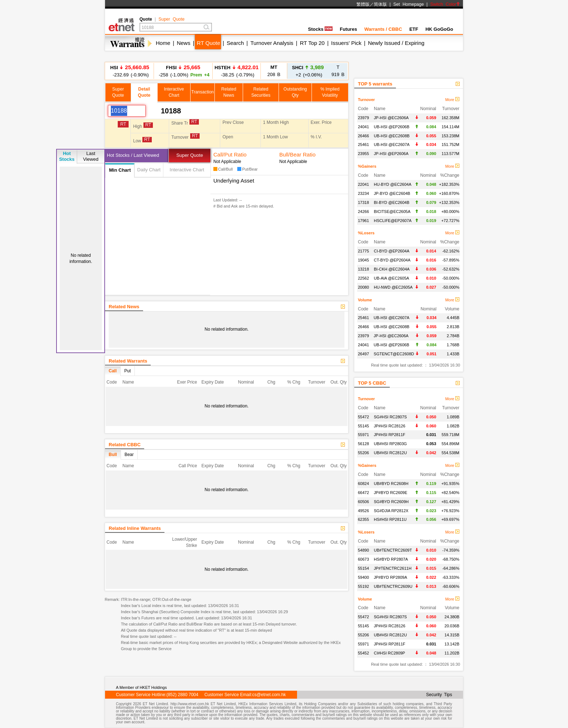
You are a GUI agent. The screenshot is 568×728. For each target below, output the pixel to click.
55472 (364, 417)
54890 (364, 550)
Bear (129, 455)
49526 (364, 511)
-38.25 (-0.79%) (237, 71)
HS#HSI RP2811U (390, 519)
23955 (364, 154)
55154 (364, 568)
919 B (338, 71)
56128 (364, 444)
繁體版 (363, 4)
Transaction (202, 92)
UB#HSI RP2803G (390, 444)
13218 (364, 269)
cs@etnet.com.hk (269, 695)
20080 (364, 287)
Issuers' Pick (346, 43)
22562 (364, 278)
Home (163, 43)
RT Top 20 (312, 43)
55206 (364, 453)
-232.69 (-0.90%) (130, 71)
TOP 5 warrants (375, 84)
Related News (124, 307)
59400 (364, 577)
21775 (364, 251)
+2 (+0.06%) (308, 71)
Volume (365, 300)
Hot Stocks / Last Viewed (133, 155)
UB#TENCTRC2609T (393, 550)
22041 (364, 184)
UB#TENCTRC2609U (393, 586)
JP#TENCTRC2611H (393, 568)
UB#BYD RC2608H (391, 484)
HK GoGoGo (439, 29)
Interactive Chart (187, 170)
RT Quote (208, 43)
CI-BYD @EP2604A (392, 251)
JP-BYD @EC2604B (392, 193)
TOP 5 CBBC (372, 383)
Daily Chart (149, 170)
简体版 (380, 4)
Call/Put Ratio (230, 154)
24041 (364, 127)
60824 (364, 484)
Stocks (320, 29)
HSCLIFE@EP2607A (393, 221)
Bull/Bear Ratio (297, 154)
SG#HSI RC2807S (390, 417)
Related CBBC (125, 445)
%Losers (366, 233)
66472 (364, 493)
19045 (364, 260)
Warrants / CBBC (383, 29)
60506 (364, 502)
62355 (364, 519)
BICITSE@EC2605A (392, 212)
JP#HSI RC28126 (390, 426)
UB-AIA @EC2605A (391, 278)
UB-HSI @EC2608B (392, 136)
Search (235, 43)
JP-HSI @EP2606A (391, 154)
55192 (364, 586)
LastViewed (91, 156)
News (184, 43)
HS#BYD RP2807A (391, 559)
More (452, 100)
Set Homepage (409, 4)
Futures (348, 29)
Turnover (366, 100)
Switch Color (445, 4)
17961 (364, 221)
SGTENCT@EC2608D (394, 354)
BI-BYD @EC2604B (392, 202)
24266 (364, 212)
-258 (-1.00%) (183, 71)
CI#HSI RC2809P (389, 653)
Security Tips (439, 695)
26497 (364, 354)
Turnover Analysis (272, 43)
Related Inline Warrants (135, 528)
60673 (364, 559)
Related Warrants (128, 361)
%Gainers (367, 166)
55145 (364, 426)
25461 (364, 145)
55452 (364, 653)
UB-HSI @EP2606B (392, 127)
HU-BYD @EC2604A (392, 184)
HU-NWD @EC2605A (393, 287)
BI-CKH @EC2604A (392, 269)
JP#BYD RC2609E (390, 493)
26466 (364, 136)
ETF (414, 29)
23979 (364, 118)
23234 (364, 193)
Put (128, 371)
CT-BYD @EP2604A (392, 260)
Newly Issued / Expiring (396, 43)
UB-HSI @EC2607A (392, 145)
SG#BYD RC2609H (391, 502)
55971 (364, 435)
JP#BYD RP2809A (390, 577)
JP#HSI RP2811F (390, 435)
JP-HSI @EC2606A (391, 118)
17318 (364, 202)
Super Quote (171, 19)
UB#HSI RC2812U (390, 453)
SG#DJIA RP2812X (391, 511)
